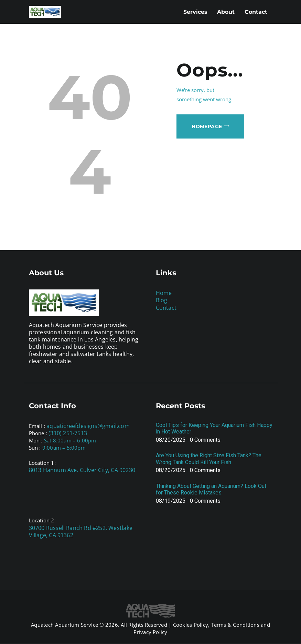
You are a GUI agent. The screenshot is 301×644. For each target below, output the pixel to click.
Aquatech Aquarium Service (64, 625)
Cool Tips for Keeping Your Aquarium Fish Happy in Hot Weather (214, 428)
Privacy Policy (150, 632)
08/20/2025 (171, 440)
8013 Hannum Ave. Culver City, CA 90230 (82, 470)
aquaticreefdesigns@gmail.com (88, 426)
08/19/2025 (171, 501)
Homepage (207, 126)
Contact (166, 308)
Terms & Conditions (235, 625)
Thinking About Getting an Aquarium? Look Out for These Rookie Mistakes (211, 489)
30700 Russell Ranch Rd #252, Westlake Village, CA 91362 (81, 531)
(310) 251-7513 (68, 433)
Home (164, 293)
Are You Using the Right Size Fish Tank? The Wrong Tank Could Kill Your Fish (209, 459)
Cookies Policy (191, 625)
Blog (162, 300)
